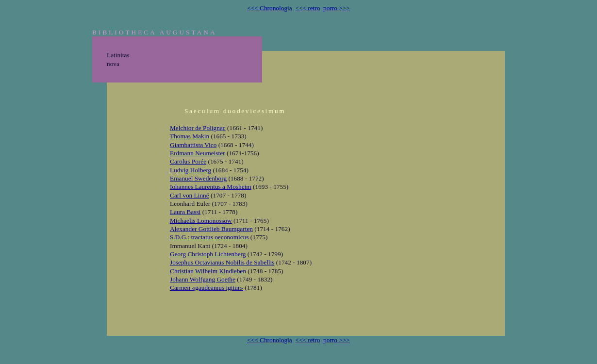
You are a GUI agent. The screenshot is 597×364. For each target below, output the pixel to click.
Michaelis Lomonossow (201, 221)
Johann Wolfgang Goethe (203, 279)
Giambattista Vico (193, 145)
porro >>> (337, 8)
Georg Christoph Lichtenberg (208, 254)
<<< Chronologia (270, 8)
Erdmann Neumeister (198, 153)
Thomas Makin (190, 136)
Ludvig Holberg (191, 170)
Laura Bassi (185, 212)
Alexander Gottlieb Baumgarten (211, 229)
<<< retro (307, 8)
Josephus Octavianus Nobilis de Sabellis (222, 262)
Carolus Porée (188, 161)
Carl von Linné (190, 195)
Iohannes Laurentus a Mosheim (211, 187)
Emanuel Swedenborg (198, 178)
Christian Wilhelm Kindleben (208, 271)
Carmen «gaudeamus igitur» (207, 288)
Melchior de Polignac (198, 128)
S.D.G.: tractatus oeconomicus (209, 237)
